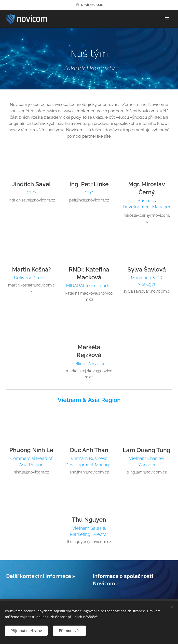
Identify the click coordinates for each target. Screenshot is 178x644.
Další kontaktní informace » (41, 576)
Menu (167, 19)
